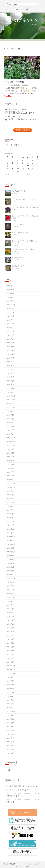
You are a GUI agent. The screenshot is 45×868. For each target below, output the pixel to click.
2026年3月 (11, 290)
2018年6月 (11, 643)
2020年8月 (11, 544)
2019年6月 (11, 597)
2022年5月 (11, 464)
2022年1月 (11, 480)
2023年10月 (11, 400)
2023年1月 (11, 434)
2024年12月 (11, 347)
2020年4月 (11, 559)
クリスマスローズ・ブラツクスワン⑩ (25, 208)
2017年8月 (11, 681)
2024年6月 (11, 369)
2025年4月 (11, 331)
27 (7, 172)
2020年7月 (11, 548)
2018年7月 (11, 639)
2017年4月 (11, 696)
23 (23, 169)
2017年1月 (11, 708)
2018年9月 (11, 632)
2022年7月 (11, 457)
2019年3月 (11, 609)
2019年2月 (11, 613)
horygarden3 (29, 786)
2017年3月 (11, 700)
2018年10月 (11, 628)
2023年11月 (11, 396)
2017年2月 (11, 704)
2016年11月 (11, 715)
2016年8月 (11, 727)
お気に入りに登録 (23, 130)
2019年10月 (11, 582)
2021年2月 (11, 521)
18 (33, 166)
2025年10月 (11, 309)
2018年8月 (11, 635)
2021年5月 (11, 510)
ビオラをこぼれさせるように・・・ (24, 199)
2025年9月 (11, 312)
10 (28, 163)
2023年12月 (11, 392)
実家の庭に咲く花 (18, 258)
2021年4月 (11, 514)
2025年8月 (11, 316)
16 (23, 166)
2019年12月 (11, 575)
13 (7, 166)
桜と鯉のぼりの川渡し (19, 191)
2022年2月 (11, 476)
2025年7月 (11, 320)
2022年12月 (11, 438)
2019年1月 (11, 616)
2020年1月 (11, 571)
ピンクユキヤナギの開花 (20, 233)
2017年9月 (11, 677)
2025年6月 (11, 324)
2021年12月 (11, 483)
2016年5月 (11, 738)
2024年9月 (11, 358)
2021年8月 (11, 499)
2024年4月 (11, 377)
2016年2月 (11, 749)
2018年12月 (11, 620)
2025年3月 (11, 335)
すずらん (25, 85)
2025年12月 (11, 301)
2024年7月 (11, 366)
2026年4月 (11, 286)
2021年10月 (11, 491)
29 (18, 172)
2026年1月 (11, 297)
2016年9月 (11, 723)
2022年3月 (11, 472)
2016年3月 (11, 746)
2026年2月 (11, 293)
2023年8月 (11, 407)
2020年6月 (11, 552)
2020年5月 (11, 556)
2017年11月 (11, 670)
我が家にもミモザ (18, 266)
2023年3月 (11, 426)
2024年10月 (11, 354)
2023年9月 (11, 404)
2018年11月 (11, 624)
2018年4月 (11, 651)
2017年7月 (11, 685)
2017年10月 (11, 673)
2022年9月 (11, 449)
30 (23, 172)
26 (38, 169)
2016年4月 (11, 742)
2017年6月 (11, 689)
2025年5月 (11, 328)
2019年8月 (11, 590)
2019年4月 (11, 605)
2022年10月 (11, 445)
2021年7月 (11, 502)
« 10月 (7, 174)
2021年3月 (11, 518)
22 (18, 169)
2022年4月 (11, 468)
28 (13, 172)
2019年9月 (11, 586)
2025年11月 (11, 305)
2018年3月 (11, 654)
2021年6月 (11, 506)
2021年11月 (11, 487)
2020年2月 (11, 567)
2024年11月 (11, 350)
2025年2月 (11, 339)
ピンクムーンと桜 (18, 224)
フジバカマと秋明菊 (14, 82)
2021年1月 (11, 525)
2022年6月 (11, 461)
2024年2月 (11, 385)
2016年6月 (11, 734)
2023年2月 (11, 430)
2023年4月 (11, 423)
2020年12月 (11, 529)
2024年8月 (11, 362)
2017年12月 (11, 666)
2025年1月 (11, 343)
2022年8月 (11, 453)
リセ (23, 790)
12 (38, 163)
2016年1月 (11, 753)
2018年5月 (11, 647)
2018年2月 (11, 658)
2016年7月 (11, 730)
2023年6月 (11, 415)
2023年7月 (11, 411)
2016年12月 (11, 711)
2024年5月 (11, 373)
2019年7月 (11, 594)
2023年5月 (11, 419)
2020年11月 (11, 533)
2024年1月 (11, 388)
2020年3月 (11, 563)
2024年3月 (11, 381)
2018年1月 (11, 662)
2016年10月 (11, 719)
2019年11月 (11, 578)
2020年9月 (11, 540)
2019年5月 (11, 601)
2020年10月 (11, 537)
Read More (8, 96)
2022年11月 (11, 442)
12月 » (28, 174)
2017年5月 (11, 692)
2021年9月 (11, 495)
